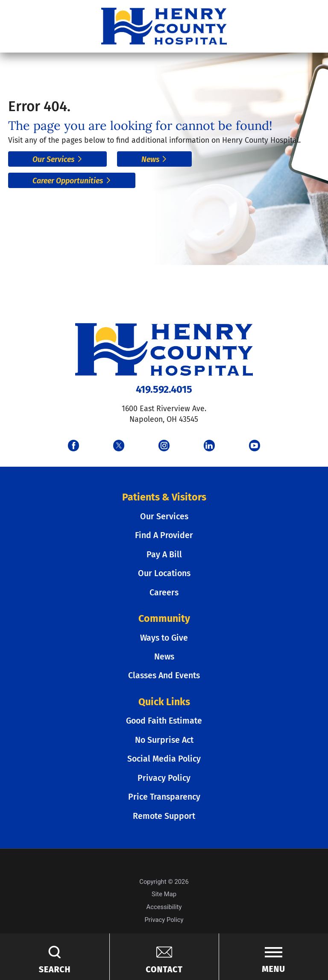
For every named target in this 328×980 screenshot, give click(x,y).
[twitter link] (119, 445)
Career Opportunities (72, 181)
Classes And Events (164, 675)
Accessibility (164, 907)
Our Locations (164, 573)
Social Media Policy (164, 759)
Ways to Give (164, 638)
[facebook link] (73, 445)
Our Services (57, 159)
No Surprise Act (164, 740)
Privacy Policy (164, 778)
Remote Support (164, 816)
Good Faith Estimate (164, 721)
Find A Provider (164, 535)
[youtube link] (255, 445)
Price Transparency (164, 797)
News (154, 159)
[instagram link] (164, 445)
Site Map (164, 894)
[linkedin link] (209, 445)
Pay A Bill (164, 555)
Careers (164, 593)
